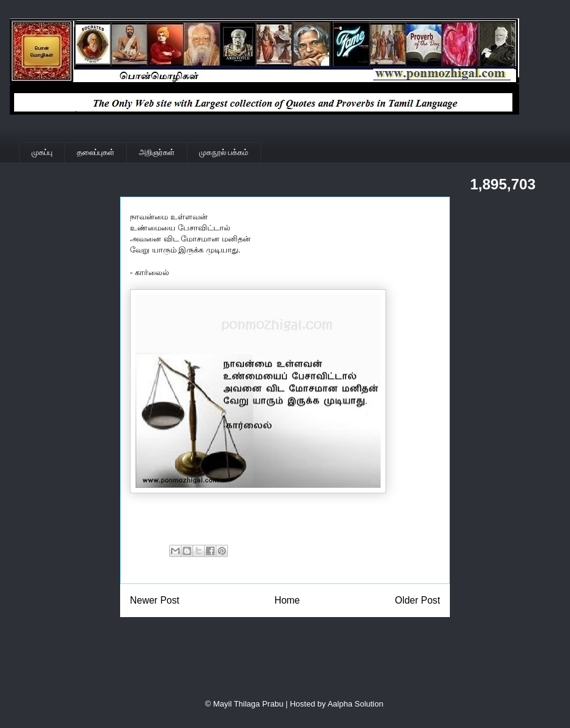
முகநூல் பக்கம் (224, 152)
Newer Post (155, 600)
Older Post (417, 600)
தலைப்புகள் (96, 152)
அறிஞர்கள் (157, 152)
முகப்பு (42, 152)
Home (287, 600)
